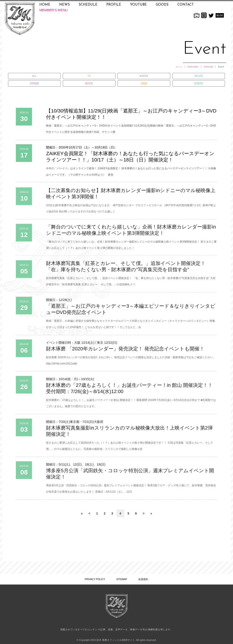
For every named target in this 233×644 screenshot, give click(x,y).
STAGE (34, 83)
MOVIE (199, 76)
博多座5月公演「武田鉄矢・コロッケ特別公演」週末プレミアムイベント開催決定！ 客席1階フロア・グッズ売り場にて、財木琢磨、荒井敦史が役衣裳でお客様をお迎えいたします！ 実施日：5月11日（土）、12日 (131, 491)
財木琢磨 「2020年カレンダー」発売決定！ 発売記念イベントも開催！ (125, 351)
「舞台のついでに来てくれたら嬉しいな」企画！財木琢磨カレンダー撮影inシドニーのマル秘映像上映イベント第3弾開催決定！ (131, 232)
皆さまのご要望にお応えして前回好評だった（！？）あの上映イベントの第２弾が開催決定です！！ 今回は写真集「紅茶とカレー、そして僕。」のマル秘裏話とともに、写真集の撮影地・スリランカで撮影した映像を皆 (129, 448)
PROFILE (114, 5)
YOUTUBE (138, 5)
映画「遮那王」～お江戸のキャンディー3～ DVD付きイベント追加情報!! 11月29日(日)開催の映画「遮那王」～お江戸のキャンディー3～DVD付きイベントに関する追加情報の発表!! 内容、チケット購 (131, 129)
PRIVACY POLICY (95, 579)
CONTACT (186, 5)
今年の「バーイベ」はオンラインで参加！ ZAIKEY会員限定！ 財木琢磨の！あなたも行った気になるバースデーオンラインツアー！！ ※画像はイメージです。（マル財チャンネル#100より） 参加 (131, 172)
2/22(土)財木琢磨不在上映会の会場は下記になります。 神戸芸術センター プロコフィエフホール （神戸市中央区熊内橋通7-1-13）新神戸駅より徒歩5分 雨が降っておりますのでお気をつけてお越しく (131, 210)
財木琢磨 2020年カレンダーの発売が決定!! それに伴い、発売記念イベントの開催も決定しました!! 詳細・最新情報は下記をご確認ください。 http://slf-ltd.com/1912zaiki (131, 362)
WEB (144, 83)
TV (89, 76)
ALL (34, 76)
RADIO (144, 76)
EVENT (199, 83)
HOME (45, 5)
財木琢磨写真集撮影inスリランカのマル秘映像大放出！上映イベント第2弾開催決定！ (129, 433)
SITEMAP (122, 579)
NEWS (64, 5)
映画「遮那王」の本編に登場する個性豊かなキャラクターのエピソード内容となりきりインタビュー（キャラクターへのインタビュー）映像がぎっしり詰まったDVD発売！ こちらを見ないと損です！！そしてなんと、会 (130, 326)
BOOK (89, 83)
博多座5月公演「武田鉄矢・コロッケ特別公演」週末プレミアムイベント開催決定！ (130, 476)
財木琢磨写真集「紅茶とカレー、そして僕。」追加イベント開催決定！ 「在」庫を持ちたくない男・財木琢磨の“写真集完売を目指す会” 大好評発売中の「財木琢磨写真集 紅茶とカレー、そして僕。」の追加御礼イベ (131, 283)
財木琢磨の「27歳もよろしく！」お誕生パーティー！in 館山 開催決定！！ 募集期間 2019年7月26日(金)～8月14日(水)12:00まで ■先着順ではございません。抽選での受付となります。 (131, 405)
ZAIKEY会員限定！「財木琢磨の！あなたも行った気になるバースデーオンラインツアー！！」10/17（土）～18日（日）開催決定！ (130, 157)
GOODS (162, 5)
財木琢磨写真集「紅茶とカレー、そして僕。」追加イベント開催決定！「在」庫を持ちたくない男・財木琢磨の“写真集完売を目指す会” (126, 268)
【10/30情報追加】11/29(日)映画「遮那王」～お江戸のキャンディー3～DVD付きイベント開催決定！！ (131, 114)
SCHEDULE (88, 5)
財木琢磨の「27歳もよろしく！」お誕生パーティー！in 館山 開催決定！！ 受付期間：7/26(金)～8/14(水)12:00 (129, 390)
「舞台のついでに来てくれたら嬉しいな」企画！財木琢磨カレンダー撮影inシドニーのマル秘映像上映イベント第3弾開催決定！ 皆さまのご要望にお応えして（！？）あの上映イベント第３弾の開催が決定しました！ (131, 247)
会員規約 (143, 579)
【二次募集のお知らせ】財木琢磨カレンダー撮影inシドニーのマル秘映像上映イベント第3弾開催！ (131, 196)
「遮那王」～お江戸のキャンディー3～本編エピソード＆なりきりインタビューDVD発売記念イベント (131, 311)
